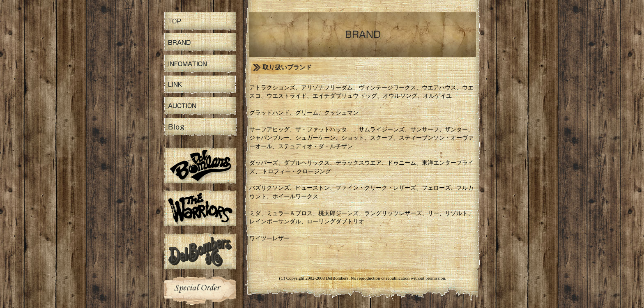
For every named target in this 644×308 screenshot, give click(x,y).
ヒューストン (313, 188)
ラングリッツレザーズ (393, 213)
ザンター (456, 130)
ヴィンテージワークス (387, 88)
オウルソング (400, 96)
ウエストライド (287, 96)
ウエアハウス (439, 88)
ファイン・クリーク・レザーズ (376, 188)
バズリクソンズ (269, 188)
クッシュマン (341, 113)
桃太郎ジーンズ (338, 213)
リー (433, 213)
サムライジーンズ (382, 130)
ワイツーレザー (269, 238)
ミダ (255, 213)
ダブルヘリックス (307, 163)
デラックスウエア (359, 163)
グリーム (307, 113)
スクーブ (382, 138)
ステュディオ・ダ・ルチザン (315, 146)
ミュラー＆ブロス (290, 213)
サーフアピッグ (269, 130)
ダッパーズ (264, 163)
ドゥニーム (402, 163)
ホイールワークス (295, 197)
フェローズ (436, 188)
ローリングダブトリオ (336, 222)
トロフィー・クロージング (297, 171)
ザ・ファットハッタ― (324, 130)
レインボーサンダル (275, 222)
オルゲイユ (437, 96)
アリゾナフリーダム (327, 88)
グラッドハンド (269, 113)
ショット (353, 138)
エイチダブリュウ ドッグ (345, 96)
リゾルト (456, 213)
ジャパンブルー (269, 138)
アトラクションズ (272, 88)
